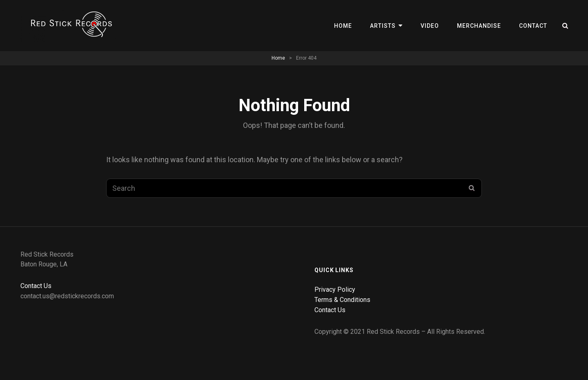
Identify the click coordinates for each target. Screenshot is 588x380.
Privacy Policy (335, 289)
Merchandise (479, 26)
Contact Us (36, 286)
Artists (383, 26)
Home (343, 26)
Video (430, 26)
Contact (533, 26)
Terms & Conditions (342, 300)
